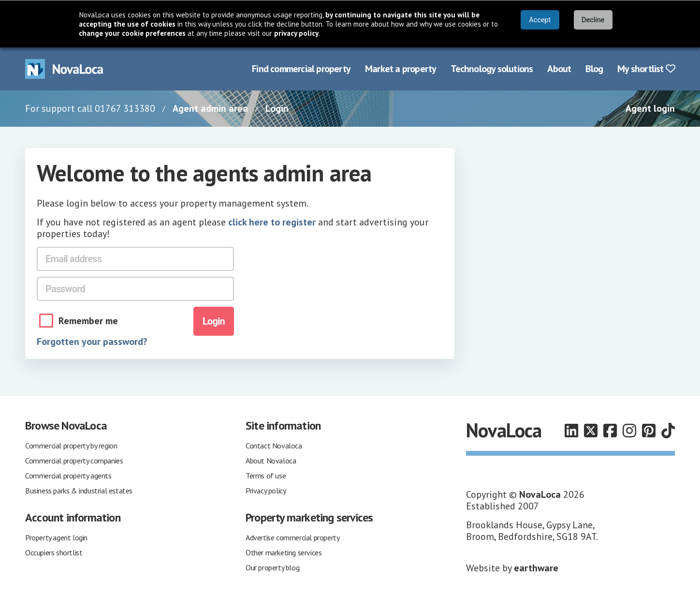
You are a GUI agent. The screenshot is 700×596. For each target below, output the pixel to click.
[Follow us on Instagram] (629, 431)
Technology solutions (492, 69)
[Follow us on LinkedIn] (571, 431)
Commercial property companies (74, 461)
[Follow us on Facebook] (610, 431)
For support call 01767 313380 (90, 108)
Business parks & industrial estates (79, 491)
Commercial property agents (68, 476)
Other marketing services (284, 552)
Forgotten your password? (92, 342)
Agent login (650, 108)
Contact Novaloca (274, 446)
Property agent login (56, 537)
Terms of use (266, 476)
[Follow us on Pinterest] (649, 431)
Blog (594, 69)
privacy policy (296, 33)
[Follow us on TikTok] (668, 431)
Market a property (401, 69)
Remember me (88, 321)
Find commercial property (301, 69)
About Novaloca (271, 461)
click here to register (272, 222)
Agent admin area (210, 108)
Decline (593, 20)
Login (277, 108)
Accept (540, 20)
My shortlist (646, 69)
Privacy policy (266, 491)
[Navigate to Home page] (64, 69)
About (559, 69)
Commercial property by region (71, 446)
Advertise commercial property (292, 537)
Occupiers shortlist (54, 552)
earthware (536, 568)
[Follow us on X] (591, 431)
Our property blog (272, 567)
